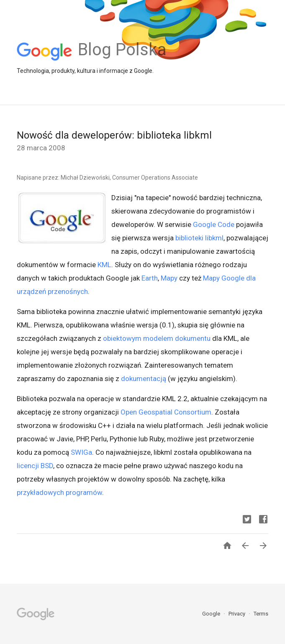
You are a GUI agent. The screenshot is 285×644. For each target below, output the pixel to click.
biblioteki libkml (199, 238)
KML (104, 265)
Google (212, 614)
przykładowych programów (59, 492)
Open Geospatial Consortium (166, 412)
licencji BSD (35, 466)
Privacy (237, 614)
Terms (261, 614)
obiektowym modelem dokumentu (157, 338)
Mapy (169, 278)
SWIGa (81, 452)
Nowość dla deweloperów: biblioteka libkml (114, 135)
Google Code (214, 224)
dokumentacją (144, 379)
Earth (150, 278)
